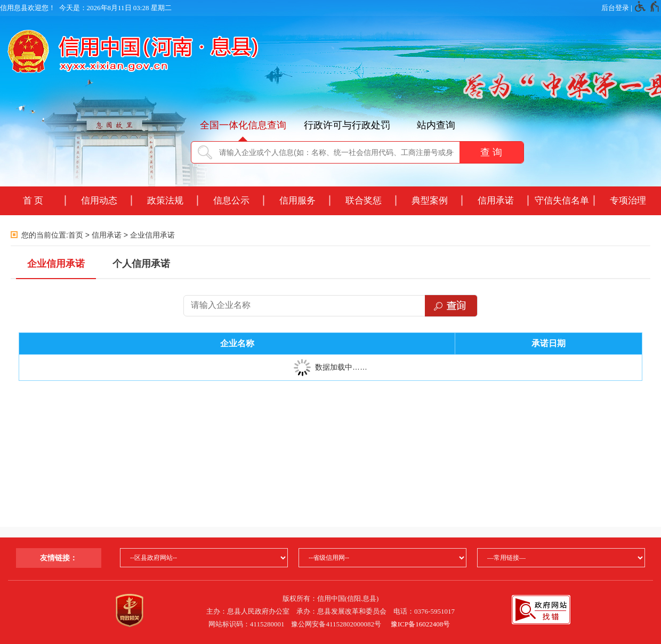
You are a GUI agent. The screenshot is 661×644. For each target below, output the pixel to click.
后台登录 (615, 8)
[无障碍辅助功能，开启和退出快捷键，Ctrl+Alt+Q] (647, 8)
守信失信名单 (562, 201)
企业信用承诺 (152, 235)
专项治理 (628, 201)
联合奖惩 (364, 201)
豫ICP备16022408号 (420, 624)
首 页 (33, 201)
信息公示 (231, 201)
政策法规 (165, 201)
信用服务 (297, 201)
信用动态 (99, 201)
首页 (76, 235)
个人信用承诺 (141, 264)
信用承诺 (496, 201)
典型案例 (430, 201)
